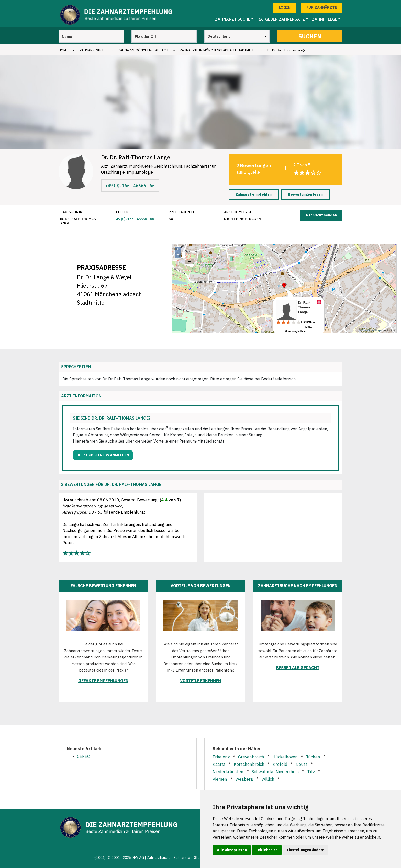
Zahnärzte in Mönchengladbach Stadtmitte (218, 50)
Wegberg (244, 779)
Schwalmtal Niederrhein (275, 772)
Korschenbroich (249, 764)
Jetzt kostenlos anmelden (103, 455)
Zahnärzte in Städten (190, 858)
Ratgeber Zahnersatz (281, 19)
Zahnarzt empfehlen (254, 194)
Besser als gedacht (298, 668)
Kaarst (219, 764)
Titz (311, 772)
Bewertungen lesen (305, 194)
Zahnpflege (325, 19)
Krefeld (280, 764)
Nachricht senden (321, 215)
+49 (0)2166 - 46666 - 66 (130, 186)
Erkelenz (221, 757)
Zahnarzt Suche (233, 19)
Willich (268, 779)
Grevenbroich (251, 757)
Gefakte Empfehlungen (103, 681)
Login (285, 7)
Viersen (220, 779)
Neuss (302, 764)
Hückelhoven (285, 757)
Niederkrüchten (228, 772)
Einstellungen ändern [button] (306, 850)
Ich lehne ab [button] (267, 850)
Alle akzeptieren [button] (232, 850)
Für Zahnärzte (322, 7)
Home (63, 50)
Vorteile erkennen (201, 681)
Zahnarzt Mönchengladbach (143, 50)
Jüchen (313, 757)
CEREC (83, 756)
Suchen (310, 36)
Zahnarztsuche (93, 50)
